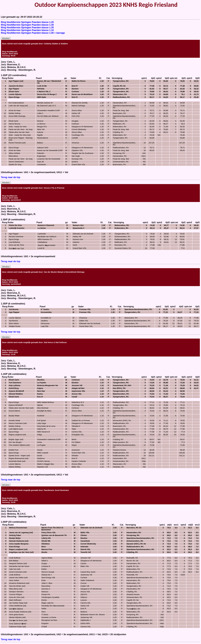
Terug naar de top (11, 177)
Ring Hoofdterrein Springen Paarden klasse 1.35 (27, 28)
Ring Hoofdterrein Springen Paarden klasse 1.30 (27, 25)
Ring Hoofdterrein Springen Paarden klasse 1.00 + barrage (33, 33)
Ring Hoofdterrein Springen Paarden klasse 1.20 (27, 22)
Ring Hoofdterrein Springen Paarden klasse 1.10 (27, 30)
